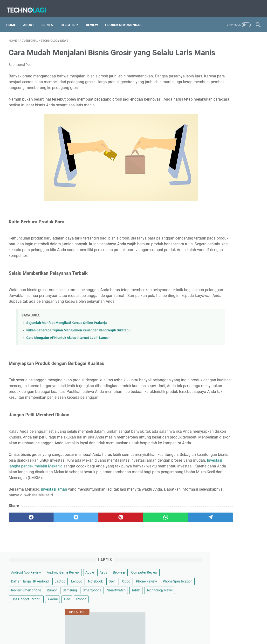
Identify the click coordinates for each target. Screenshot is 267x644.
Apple (238, 58)
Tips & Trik (72, 19)
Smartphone (225, 112)
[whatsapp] (125, 560)
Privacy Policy (142, 604)
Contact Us (165, 604)
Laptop (244, 76)
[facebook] (25, 560)
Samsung (202, 112)
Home (14, 19)
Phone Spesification (237, 94)
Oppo (250, 85)
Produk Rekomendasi (126, 19)
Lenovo (201, 85)
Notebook (220, 85)
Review (94, 19)
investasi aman (54, 532)
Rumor (236, 103)
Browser (202, 67)
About (31, 19)
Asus (252, 58)
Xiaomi (237, 139)
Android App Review (210, 49)
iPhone (201, 148)
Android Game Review (212, 58)
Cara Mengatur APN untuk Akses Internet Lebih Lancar (68, 363)
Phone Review (206, 94)
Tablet (224, 121)
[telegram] (159, 560)
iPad (251, 139)
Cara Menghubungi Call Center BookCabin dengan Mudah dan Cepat (223, 278)
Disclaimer (119, 604)
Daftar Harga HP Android (214, 76)
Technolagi (140, 614)
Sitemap (100, 604)
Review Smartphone (210, 103)
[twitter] (59, 560)
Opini (237, 85)
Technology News (209, 130)
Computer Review (227, 67)
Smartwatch (205, 121)
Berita (50, 19)
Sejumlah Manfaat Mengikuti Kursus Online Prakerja (67, 348)
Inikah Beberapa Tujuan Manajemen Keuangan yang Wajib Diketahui (79, 356)
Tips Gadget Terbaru (211, 139)
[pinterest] (92, 560)
